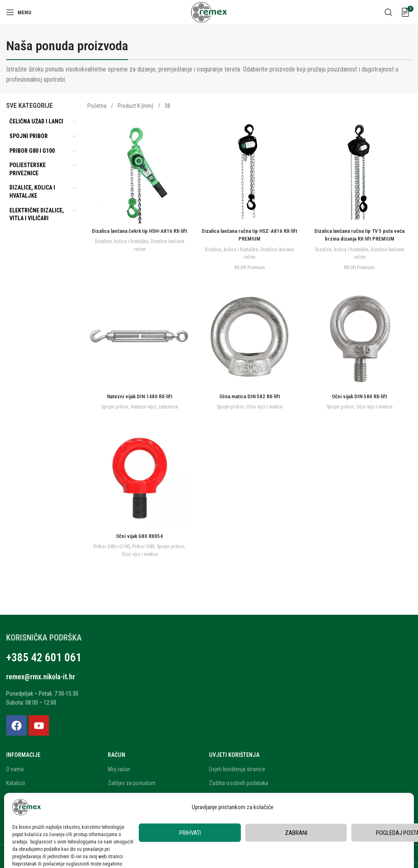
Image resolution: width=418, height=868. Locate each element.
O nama (15, 767)
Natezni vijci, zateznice (154, 406)
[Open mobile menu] (19, 12)
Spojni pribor (29, 136)
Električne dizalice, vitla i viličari (37, 214)
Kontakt (15, 823)
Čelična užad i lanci (36, 121)
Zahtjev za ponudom (132, 781)
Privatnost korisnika (232, 795)
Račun (117, 753)
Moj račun (119, 767)
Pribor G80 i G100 (32, 151)
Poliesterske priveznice (28, 169)
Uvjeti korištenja (234, 753)
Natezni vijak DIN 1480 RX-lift (139, 395)
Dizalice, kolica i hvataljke (32, 192)
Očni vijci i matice (265, 406)
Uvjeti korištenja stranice (237, 767)
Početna (98, 106)
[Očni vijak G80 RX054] (139, 477)
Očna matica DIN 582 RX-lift (249, 395)
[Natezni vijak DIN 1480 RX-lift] (139, 337)
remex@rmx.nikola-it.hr (48, 674)
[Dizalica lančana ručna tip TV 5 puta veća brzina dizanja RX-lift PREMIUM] (360, 170)
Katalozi (16, 781)
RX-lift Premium (249, 265)
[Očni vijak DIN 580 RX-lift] (360, 337)
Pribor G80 (151, 546)
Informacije (23, 753)
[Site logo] (209, 12)
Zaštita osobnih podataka (239, 781)
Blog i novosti (22, 809)
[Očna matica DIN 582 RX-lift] (250, 337)
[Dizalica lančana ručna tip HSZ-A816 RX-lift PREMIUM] (250, 170)
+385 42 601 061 (36, 657)
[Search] (389, 12)
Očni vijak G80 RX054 (139, 536)
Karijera (15, 795)
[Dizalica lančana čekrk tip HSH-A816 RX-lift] (139, 170)
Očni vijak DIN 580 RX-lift (360, 395)
